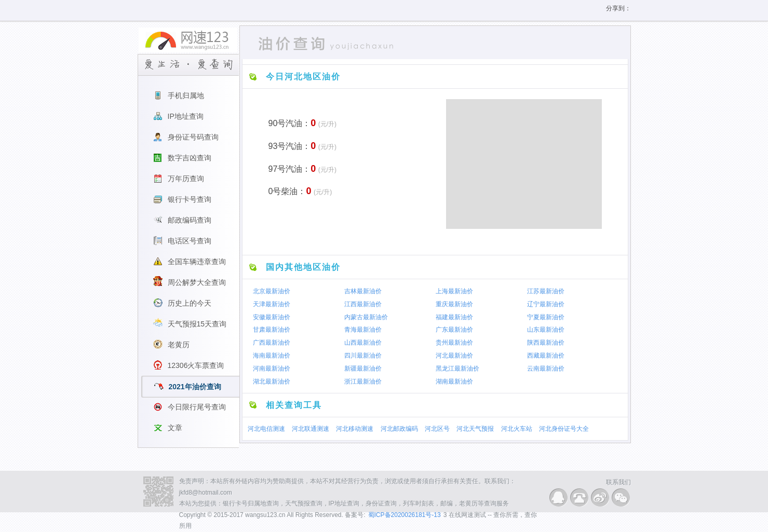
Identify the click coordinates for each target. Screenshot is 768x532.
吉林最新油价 (363, 291)
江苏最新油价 (546, 291)
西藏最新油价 (546, 356)
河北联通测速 (311, 429)
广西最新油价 (272, 343)
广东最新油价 (454, 330)
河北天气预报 (475, 429)
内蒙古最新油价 (366, 317)
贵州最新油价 (454, 343)
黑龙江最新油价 (457, 369)
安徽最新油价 (272, 317)
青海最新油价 (363, 330)
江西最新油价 (363, 304)
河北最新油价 (454, 356)
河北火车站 (517, 429)
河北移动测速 (355, 429)
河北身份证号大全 (564, 429)
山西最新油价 (363, 343)
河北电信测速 (266, 429)
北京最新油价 (272, 291)
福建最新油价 (454, 317)
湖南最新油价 (454, 381)
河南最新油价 (272, 369)
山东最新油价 (546, 330)
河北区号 (437, 429)
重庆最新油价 (454, 304)
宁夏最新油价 (546, 317)
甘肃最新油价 (272, 330)
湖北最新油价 (272, 381)
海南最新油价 (272, 356)
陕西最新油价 (546, 343)
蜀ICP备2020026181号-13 (405, 515)
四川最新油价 (363, 356)
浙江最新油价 (363, 381)
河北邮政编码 (399, 429)
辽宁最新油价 (546, 304)
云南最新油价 (546, 369)
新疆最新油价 (363, 369)
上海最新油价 (454, 291)
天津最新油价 (272, 304)
